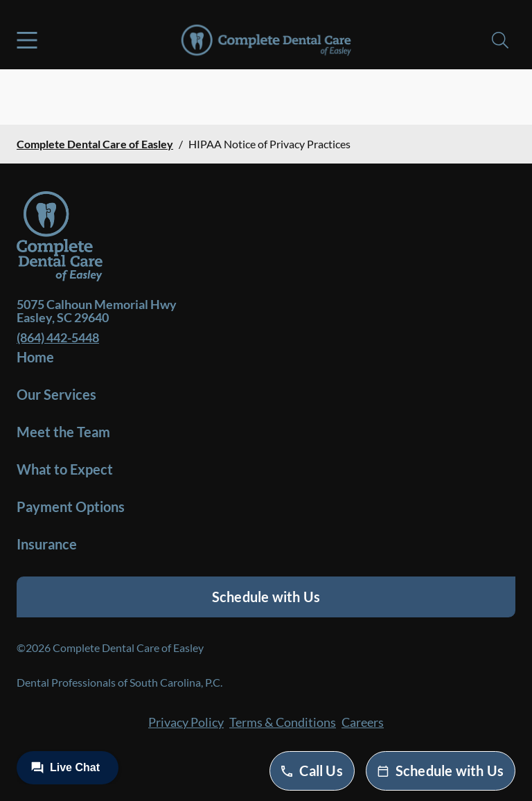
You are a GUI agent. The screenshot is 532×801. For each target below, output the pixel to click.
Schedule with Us (266, 597)
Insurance (47, 544)
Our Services (56, 394)
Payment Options (71, 507)
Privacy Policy (186, 722)
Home (35, 357)
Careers (363, 722)
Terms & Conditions (283, 722)
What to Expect (65, 469)
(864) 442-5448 (58, 337)
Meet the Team (63, 432)
